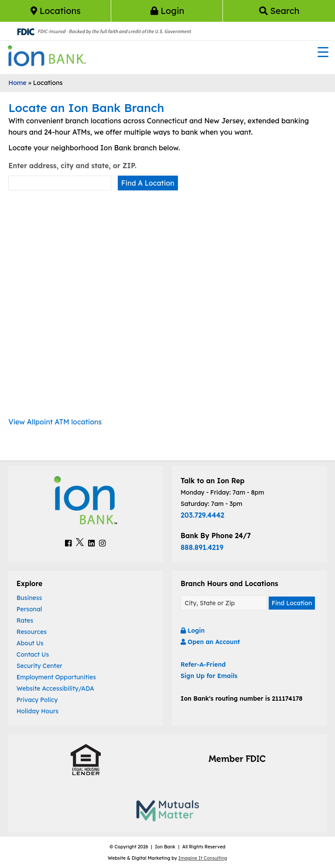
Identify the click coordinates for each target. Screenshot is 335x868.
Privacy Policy (37, 700)
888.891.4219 (202, 547)
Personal (29, 609)
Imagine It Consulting (203, 858)
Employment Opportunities (56, 677)
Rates (25, 620)
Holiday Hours (38, 711)
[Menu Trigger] (323, 52)
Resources (32, 632)
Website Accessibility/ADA (55, 688)
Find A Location (148, 183)
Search (279, 11)
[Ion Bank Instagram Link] (102, 543)
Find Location (292, 603)
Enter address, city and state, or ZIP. (72, 166)
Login (167, 11)
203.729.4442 (202, 515)
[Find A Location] (224, 603)
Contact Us (33, 654)
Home (17, 83)
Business (29, 598)
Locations (56, 11)
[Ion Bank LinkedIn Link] (91, 543)
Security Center (39, 666)
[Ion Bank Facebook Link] (68, 543)
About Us (30, 643)
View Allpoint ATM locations (55, 422)
